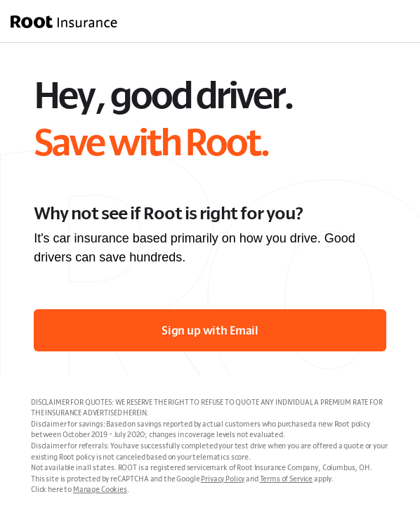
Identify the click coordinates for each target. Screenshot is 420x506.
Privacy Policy (223, 479)
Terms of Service (287, 479)
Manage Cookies (100, 489)
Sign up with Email (210, 330)
